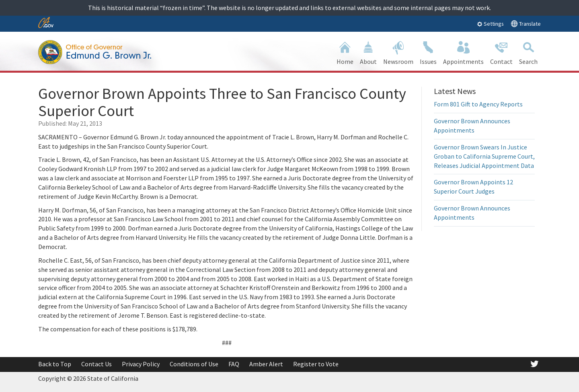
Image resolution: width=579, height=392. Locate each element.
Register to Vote (316, 364)
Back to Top (55, 364)
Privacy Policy (141, 364)
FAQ (234, 364)
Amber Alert (266, 364)
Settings (490, 24)
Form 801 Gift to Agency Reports (478, 104)
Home (345, 52)
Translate (526, 23)
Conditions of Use (194, 364)
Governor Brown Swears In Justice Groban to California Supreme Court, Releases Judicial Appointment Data (484, 156)
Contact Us (96, 364)
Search (528, 52)
